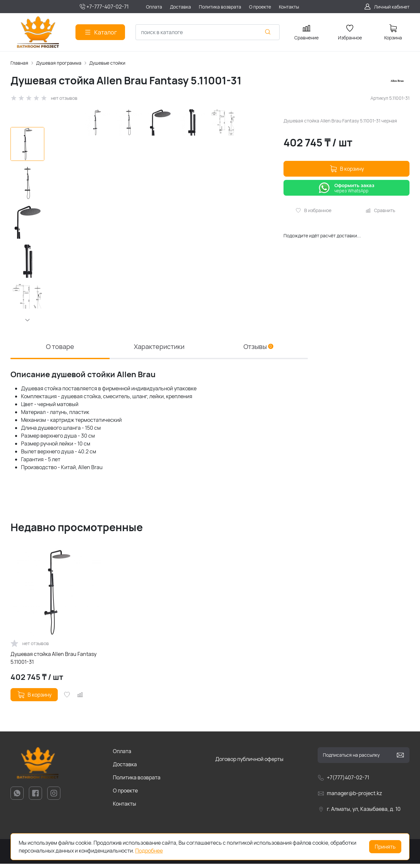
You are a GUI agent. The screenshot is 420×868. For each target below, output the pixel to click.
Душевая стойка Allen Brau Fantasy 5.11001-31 (53, 662)
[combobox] (208, 32)
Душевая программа (59, 63)
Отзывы (258, 351)
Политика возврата (137, 782)
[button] (27, 320)
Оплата (122, 755)
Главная (19, 63)
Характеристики (159, 351)
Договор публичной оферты (249, 763)
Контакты (125, 808)
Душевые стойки (107, 63)
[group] (163, 220)
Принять (385, 847)
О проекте (125, 795)
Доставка (125, 769)
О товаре (60, 351)
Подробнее (149, 851)
